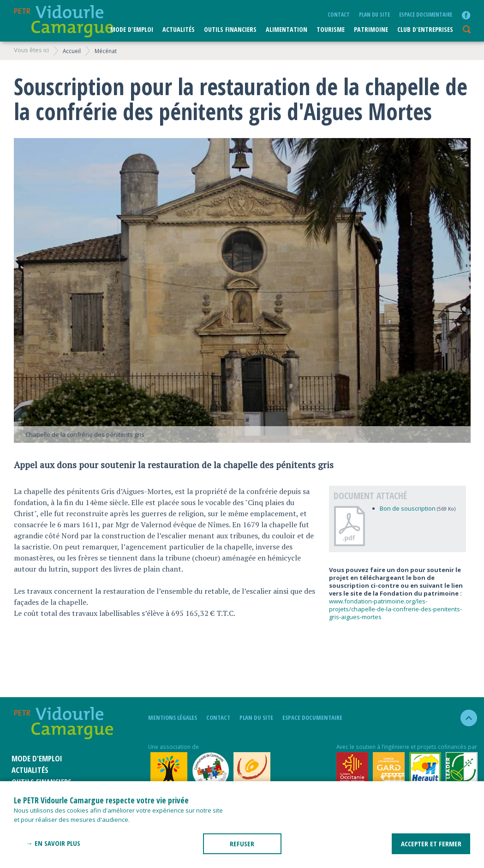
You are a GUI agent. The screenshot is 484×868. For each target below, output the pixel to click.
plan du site (374, 14)
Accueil (72, 51)
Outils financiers (230, 29)
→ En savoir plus (53, 843)
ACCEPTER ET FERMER (431, 844)
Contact (339, 14)
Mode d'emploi (132, 29)
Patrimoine (371, 29)
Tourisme (331, 29)
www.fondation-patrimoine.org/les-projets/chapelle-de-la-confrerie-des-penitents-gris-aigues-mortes (395, 609)
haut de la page (465, 718)
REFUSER (242, 844)
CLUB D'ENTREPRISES (425, 29)
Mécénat (106, 51)
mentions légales (173, 717)
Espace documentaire (426, 14)
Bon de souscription (408, 508)
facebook (466, 15)
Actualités (179, 29)
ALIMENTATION (287, 29)
